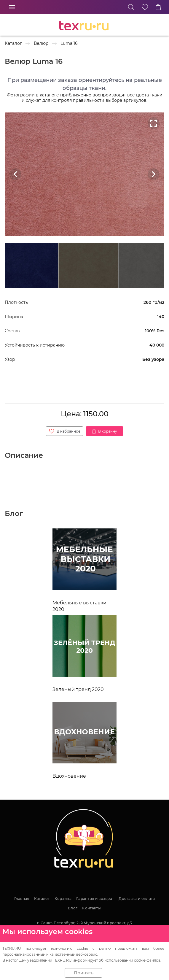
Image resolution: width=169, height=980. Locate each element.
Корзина (63, 899)
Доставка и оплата (137, 899)
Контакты (91, 908)
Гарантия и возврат (95, 899)
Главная (22, 899)
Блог (73, 908)
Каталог (42, 899)
